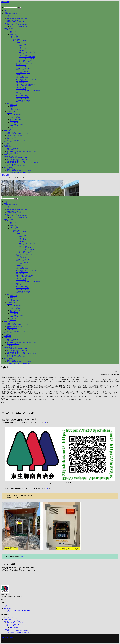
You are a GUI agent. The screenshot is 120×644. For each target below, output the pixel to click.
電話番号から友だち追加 (26, 60)
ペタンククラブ (14, 126)
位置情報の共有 (20, 83)
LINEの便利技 (20, 43)
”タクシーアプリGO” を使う (23, 71)
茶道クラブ (13, 33)
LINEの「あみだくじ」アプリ (27, 52)
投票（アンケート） (24, 49)
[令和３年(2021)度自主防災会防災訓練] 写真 (19, 632)
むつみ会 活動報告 (15, 118)
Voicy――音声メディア (22, 81)
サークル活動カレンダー (13, 624)
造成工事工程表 (11, 169)
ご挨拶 (6, 12)
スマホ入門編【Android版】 (23, 100)
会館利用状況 (7, 145)
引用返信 (21, 46)
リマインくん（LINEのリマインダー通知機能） (29, 91)
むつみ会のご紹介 (15, 116)
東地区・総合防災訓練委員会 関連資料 (17, 134)
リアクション (23, 44)
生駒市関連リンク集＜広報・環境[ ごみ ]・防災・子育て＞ (23, 151)
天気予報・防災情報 (12, 148)
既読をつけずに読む (24, 55)
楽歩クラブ (13, 107)
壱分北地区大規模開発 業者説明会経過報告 (19, 172)
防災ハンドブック (12, 137)
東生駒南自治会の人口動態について (17, 22)
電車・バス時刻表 (12, 150)
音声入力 (18, 94)
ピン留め (21, 54)
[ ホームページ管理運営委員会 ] (12, 621)
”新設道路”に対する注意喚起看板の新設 (18, 158)
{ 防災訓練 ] (7, 629)
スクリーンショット (21, 76)
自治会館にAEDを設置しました (15, 135)
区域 (8, 17)
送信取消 (21, 47)
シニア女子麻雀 (14, 36)
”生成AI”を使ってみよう (22, 68)
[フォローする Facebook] (4, 405)
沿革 (8, 15)
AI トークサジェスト (25, 62)
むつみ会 (9, 113)
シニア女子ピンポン (15, 110)
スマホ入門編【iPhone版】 (23, 102)
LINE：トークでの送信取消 (23, 86)
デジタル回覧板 (8, 142)
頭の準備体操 (17, 39)
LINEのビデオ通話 (21, 89)
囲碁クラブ (13, 31)
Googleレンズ (20, 92)
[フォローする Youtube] (4, 407)
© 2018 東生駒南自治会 (7, 638)
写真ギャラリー (8, 155)
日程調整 (21, 51)
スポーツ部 (10, 103)
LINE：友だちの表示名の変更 (27, 57)
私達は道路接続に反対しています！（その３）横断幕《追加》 (24, 163)
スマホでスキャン (21, 67)
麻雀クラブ (13, 35)
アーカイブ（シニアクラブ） (21, 41)
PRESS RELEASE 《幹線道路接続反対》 (17, 159)
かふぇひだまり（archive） (17, 627)
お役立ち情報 (7, 147)
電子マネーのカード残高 (23, 99)
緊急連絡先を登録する (22, 78)
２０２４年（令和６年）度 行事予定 (20, 27)
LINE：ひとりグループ (22, 87)
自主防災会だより (12, 132)
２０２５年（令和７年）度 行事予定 (17, 25)
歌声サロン (13, 129)
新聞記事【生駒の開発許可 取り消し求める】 (20, 171)
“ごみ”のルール (8, 143)
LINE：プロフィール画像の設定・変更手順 (28, 84)
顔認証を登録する (21, 65)
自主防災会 (7, 131)
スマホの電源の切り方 (22, 95)
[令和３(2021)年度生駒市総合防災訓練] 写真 (19, 631)
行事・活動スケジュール (10, 23)
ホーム (6, 10)
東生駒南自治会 (5, 2)
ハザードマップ (11, 139)
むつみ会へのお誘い (15, 115)
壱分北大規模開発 (9, 167)
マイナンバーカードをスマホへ (24, 63)
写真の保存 (19, 75)
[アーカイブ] (10, 626)
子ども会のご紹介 (12, 111)
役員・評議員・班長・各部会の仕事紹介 (18, 18)
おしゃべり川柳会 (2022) (17, 124)
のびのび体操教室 (15, 123)
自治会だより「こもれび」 (14, 20)
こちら (45, 422)
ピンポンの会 (13, 108)
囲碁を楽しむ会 (14, 121)
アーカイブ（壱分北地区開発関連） (17, 166)
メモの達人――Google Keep (23, 73)
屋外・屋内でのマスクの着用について (17, 623)
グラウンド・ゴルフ (15, 119)
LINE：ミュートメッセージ (26, 59)
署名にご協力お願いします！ (15, 164)
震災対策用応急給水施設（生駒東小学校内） (19, 140)
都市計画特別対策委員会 (10, 156)
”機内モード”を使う (21, 70)
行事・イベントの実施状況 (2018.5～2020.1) (19, 610)
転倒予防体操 (13, 105)
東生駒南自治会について (10, 14)
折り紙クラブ (13, 127)
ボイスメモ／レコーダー (23, 97)
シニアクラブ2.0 (14, 38)
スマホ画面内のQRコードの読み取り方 (27, 79)
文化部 (9, 30)
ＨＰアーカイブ (8, 608)
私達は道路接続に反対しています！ (17, 161)
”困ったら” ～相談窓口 (13, 153)
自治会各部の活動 (9, 28)
